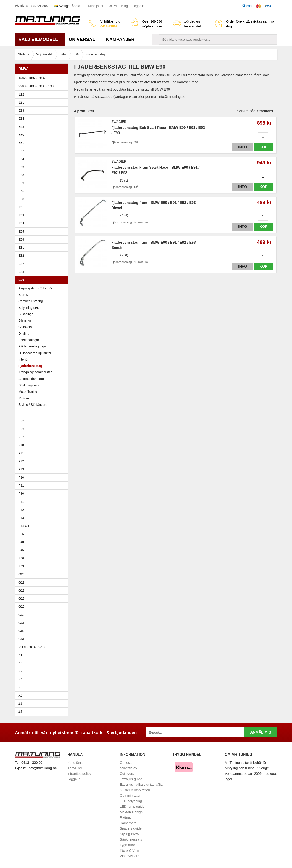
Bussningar (43, 314)
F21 (21, 486)
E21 (43, 102)
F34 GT (43, 526)
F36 (21, 534)
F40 (21, 542)
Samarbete (128, 823)
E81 (43, 248)
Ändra (76, 6)
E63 (43, 215)
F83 (21, 566)
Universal (84, 39)
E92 (43, 421)
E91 (43, 413)
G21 (21, 582)
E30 (43, 135)
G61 (21, 639)
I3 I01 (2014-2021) (32, 647)
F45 (21, 550)
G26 (21, 606)
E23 (43, 110)
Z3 (43, 703)
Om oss (126, 763)
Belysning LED (43, 308)
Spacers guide (131, 828)
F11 (43, 453)
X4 (43, 679)
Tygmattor (127, 845)
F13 (43, 469)
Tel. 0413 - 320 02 (29, 763)
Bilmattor (25, 320)
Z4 (43, 711)
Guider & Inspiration (135, 790)
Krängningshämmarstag (35, 372)
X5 (43, 687)
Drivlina (24, 334)
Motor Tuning (28, 392)
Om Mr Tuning (118, 6)
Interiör (23, 359)
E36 (43, 167)
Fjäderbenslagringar (33, 346)
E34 (43, 159)
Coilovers (25, 327)
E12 (43, 94)
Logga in (138, 6)
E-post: (21, 768)
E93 (43, 429)
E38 (43, 175)
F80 (21, 558)
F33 (21, 518)
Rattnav (24, 398)
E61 (43, 207)
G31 (21, 623)
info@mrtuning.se (42, 768)
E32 (21, 151)
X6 (20, 695)
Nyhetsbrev (128, 768)
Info (242, 147)
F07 (43, 437)
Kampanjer (120, 39)
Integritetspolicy (79, 773)
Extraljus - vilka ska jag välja (141, 784)
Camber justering (31, 301)
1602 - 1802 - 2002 (43, 78)
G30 (21, 615)
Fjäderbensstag (30, 366)
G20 (21, 574)
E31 (21, 143)
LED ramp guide (132, 806)
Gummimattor (130, 795)
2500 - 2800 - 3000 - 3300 (43, 86)
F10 (43, 445)
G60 (21, 631)
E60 (43, 199)
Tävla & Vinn (129, 850)
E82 (43, 256)
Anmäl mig (261, 732)
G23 (21, 598)
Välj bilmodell (40, 39)
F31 (43, 502)
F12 (43, 461)
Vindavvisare (130, 856)
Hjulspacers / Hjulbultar (35, 353)
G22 (21, 590)
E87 (43, 264)
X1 (43, 655)
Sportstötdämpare (31, 379)
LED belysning (131, 801)
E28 (43, 127)
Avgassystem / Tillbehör (35, 288)
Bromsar (25, 295)
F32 (21, 510)
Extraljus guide (131, 779)
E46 (43, 191)
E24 (43, 118)
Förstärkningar (29, 340)
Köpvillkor (75, 768)
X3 (43, 663)
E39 (43, 183)
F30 (43, 494)
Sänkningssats (29, 385)
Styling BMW (130, 834)
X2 (20, 671)
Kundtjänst (95, 6)
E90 (43, 280)
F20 (43, 478)
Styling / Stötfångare (33, 405)
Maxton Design (131, 812)
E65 (43, 232)
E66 (43, 240)
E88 (43, 272)
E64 (43, 223)
